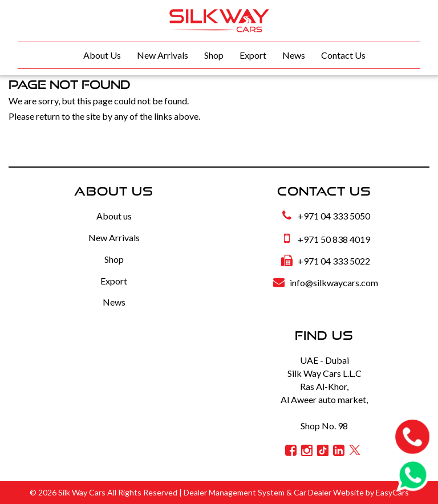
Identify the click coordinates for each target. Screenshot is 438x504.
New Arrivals (163, 55)
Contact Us (343, 55)
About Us (102, 55)
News (294, 55)
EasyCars (392, 492)
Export (253, 55)
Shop (214, 55)
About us (114, 216)
